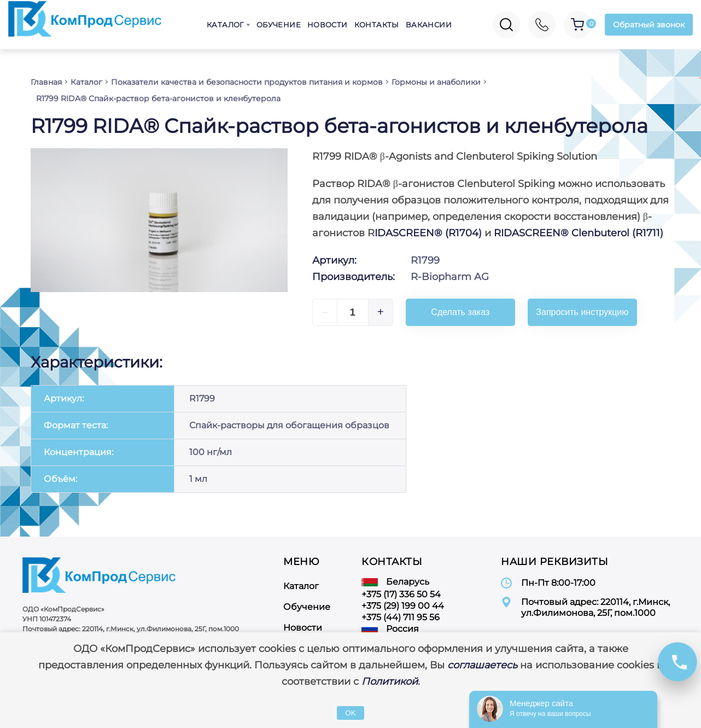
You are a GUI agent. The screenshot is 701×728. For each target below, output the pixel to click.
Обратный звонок (649, 25)
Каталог (225, 25)
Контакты (377, 25)
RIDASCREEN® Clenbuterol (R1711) (579, 233)
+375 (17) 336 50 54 (401, 594)
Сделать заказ (460, 312)
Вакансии (429, 25)
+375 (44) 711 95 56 (401, 617)
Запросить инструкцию (582, 312)
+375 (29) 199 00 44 (403, 606)
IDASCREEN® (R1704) (428, 233)
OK (350, 713)
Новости (328, 25)
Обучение (279, 25)
